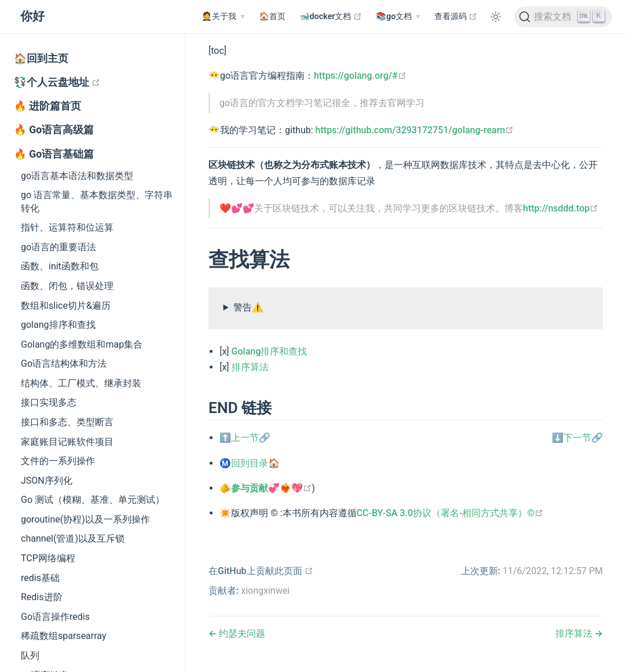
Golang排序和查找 (270, 351)
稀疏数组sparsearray (64, 636)
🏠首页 (272, 17)
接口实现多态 (49, 402)
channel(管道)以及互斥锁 (73, 538)
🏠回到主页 (41, 59)
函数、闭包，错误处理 (67, 286)
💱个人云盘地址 (99, 82)
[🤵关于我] (223, 17)
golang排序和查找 (58, 325)
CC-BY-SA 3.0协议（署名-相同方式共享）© (450, 513)
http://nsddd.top (561, 208)
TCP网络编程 (48, 558)
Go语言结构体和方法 (64, 364)
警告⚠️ (248, 307)
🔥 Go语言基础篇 (54, 154)
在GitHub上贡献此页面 (261, 571)
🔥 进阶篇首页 (47, 106)
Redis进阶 (42, 597)
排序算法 (250, 367)
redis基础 (40, 578)
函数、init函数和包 (60, 266)
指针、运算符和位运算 (67, 227)
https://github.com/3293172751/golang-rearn (415, 130)
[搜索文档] (563, 17)
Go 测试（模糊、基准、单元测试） (93, 500)
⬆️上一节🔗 (245, 438)
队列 (30, 655)
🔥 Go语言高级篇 (54, 130)
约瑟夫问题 (241, 633)
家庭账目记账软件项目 (67, 442)
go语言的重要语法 (58, 247)
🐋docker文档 (331, 16)
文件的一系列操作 (58, 461)
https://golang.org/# (360, 76)
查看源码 (456, 16)
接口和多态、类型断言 (67, 422)
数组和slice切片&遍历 (66, 306)
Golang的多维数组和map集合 (82, 344)
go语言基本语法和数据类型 (77, 176)
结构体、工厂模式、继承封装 (81, 383)
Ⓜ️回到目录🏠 (250, 463)
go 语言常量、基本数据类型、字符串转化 (97, 201)
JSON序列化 (47, 481)
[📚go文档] (398, 17)
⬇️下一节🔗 (577, 438)
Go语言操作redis (55, 617)
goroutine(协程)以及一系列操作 (85, 519)
